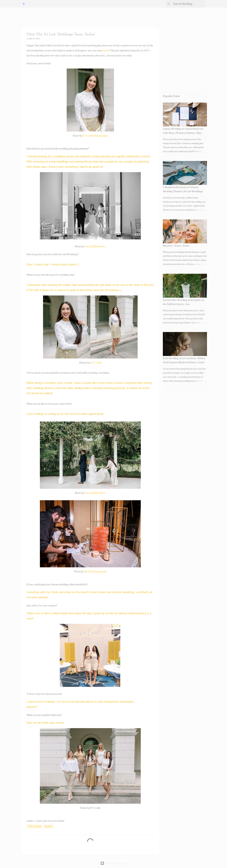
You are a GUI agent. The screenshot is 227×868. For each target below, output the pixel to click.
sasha (48, 826)
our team (34, 826)
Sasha (105, 50)
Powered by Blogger (114, 863)
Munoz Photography (95, 571)
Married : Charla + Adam (176, 245)
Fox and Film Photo (95, 246)
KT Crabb (96, 362)
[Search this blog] (188, 4)
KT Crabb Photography (95, 135)
